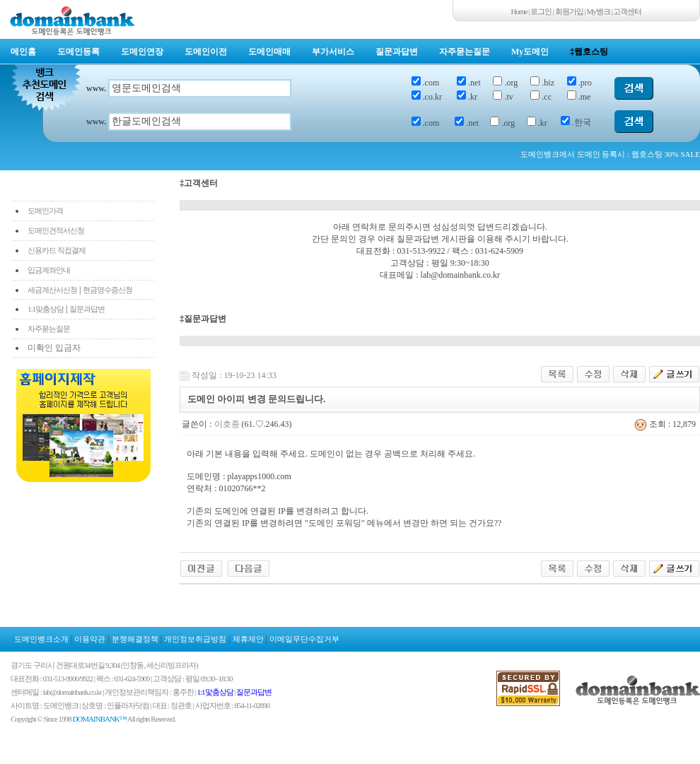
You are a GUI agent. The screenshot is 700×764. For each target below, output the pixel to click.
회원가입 (569, 11)
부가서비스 (333, 52)
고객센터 (627, 11)
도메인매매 (269, 52)
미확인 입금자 (54, 348)
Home (519, 11)
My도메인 (530, 52)
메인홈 (23, 52)
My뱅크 (599, 11)
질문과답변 (397, 52)
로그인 (541, 11)
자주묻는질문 (465, 52)
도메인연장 (142, 52)
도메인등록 (78, 52)
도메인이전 (206, 52)
